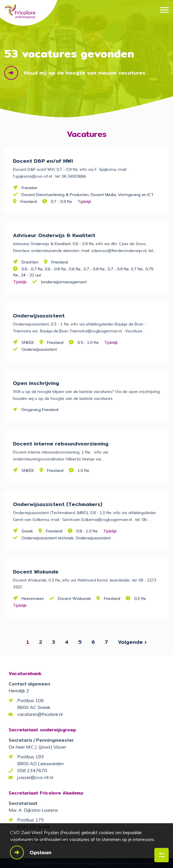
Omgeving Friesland (40, 410)
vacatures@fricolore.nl (40, 714)
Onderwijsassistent (39, 316)
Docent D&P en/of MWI (43, 161)
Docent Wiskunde (36, 572)
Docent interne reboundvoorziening (61, 444)
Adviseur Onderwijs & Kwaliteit (54, 235)
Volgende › (132, 642)
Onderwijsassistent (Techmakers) (58, 504)
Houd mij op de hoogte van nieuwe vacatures (85, 73)
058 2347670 (32, 770)
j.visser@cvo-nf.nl (35, 777)
